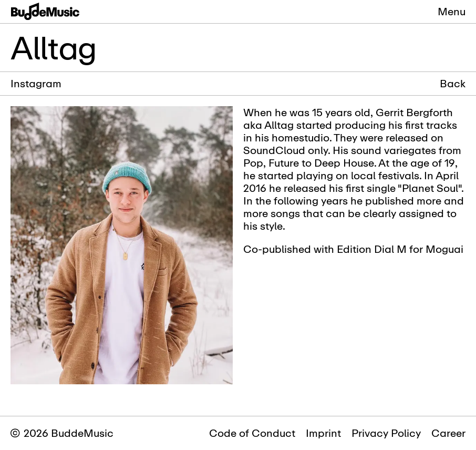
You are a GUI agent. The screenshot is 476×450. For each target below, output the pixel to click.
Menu (452, 11)
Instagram (36, 83)
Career (448, 433)
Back (453, 84)
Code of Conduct (252, 433)
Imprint (323, 433)
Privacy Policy (386, 433)
